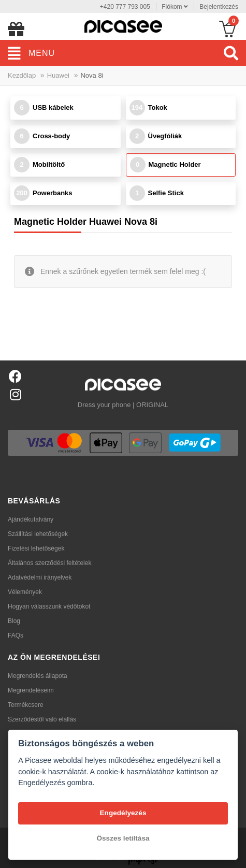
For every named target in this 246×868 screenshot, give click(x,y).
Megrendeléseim (31, 690)
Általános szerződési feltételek (49, 563)
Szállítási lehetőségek (38, 534)
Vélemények (25, 592)
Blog (14, 621)
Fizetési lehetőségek (36, 548)
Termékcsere (26, 705)
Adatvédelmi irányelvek (40, 577)
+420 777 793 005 (125, 7)
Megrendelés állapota (38, 676)
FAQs (16, 635)
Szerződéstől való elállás (42, 719)
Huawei (58, 75)
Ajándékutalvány (31, 519)
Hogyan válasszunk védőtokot (49, 606)
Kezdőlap (22, 75)
